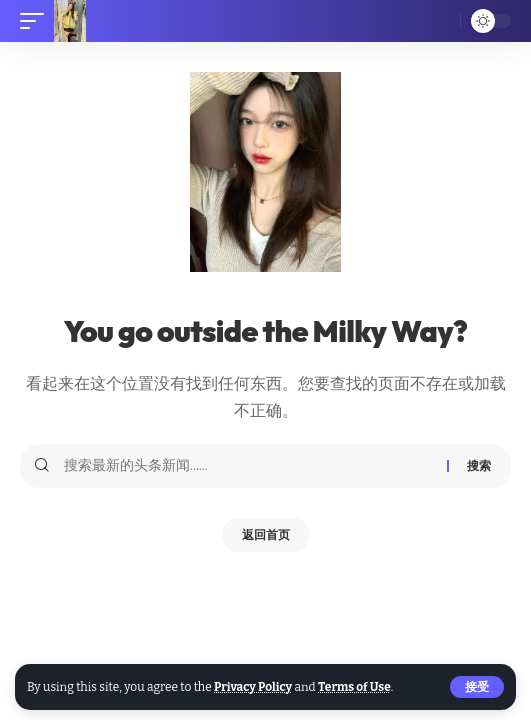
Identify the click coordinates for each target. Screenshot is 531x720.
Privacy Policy (253, 687)
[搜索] (439, 21)
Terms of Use (354, 687)
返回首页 (266, 535)
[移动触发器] (37, 21)
